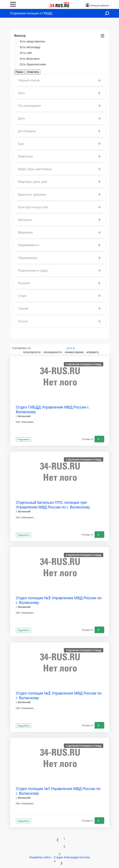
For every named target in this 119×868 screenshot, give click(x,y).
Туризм (60, 308)
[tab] (60, 80)
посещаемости (53, 352)
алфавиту (93, 352)
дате (69, 348)
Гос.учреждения (60, 106)
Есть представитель (31, 42)
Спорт (60, 296)
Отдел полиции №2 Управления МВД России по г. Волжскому (59, 696)
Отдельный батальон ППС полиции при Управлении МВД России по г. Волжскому (53, 505)
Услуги (60, 321)
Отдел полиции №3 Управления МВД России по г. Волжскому (59, 600)
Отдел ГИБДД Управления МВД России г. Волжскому (53, 409)
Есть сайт (24, 53)
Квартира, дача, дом (60, 182)
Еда (60, 144)
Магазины (60, 220)
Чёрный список (60, 80)
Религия (60, 283)
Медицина (60, 232)
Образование (60, 258)
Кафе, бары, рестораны (60, 169)
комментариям (74, 352)
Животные (60, 156)
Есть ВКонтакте (28, 59)
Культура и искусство (60, 207)
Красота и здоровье (60, 195)
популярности (32, 352)
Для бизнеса (60, 131)
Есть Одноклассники (31, 65)
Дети (60, 119)
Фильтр (20, 36)
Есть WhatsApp (29, 47)
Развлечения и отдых (60, 271)
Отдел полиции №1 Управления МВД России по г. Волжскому (58, 791)
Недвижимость (60, 245)
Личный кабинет (99, 6)
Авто (60, 93)
